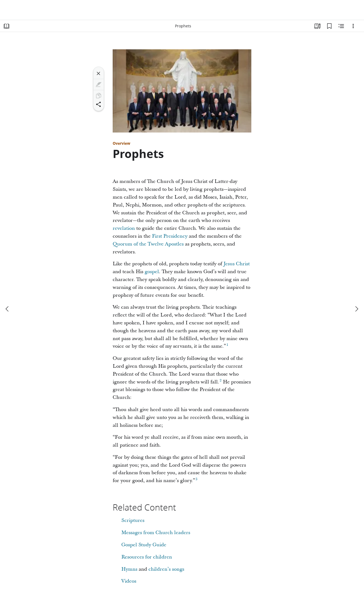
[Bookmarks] (329, 26)
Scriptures (133, 520)
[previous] (8, 309)
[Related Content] (341, 26)
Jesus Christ (237, 264)
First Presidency (170, 236)
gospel (152, 272)
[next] (356, 309)
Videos (129, 581)
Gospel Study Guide (144, 545)
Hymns (129, 569)
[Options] (353, 26)
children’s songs (166, 569)
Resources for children (147, 557)
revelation (124, 228)
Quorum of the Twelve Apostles (148, 244)
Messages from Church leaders (156, 533)
